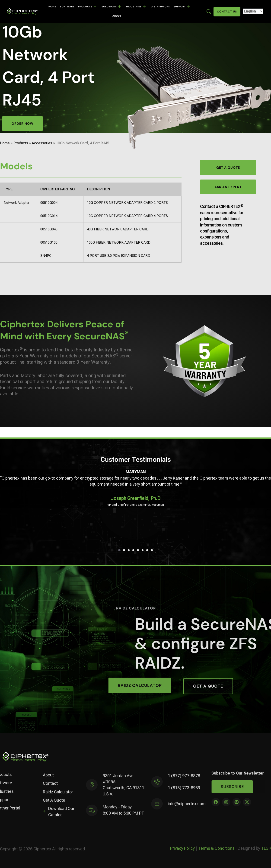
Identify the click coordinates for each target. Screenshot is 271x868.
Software (67, 7)
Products (87, 7)
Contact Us (227, 12)
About (119, 16)
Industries (136, 7)
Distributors (160, 7)
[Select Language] (253, 11)
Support (182, 7)
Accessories (42, 143)
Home (52, 7)
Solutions (111, 7)
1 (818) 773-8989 (184, 792)
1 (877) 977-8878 (184, 780)
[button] (119, 550)
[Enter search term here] (209, 11)
